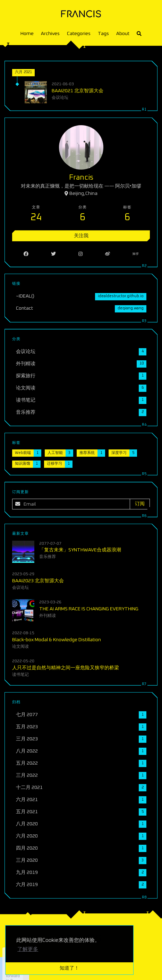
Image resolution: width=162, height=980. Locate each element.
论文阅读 (21, 646)
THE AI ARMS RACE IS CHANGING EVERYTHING (89, 609)
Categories (79, 34)
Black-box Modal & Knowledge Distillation (57, 639)
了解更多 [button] (28, 949)
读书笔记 (21, 674)
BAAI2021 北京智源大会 (78, 91)
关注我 (81, 236)
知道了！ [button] (69, 968)
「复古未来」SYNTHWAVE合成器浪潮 (80, 550)
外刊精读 (48, 615)
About (123, 34)
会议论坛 (60, 98)
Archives (50, 34)
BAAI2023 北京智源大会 (38, 581)
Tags (103, 34)
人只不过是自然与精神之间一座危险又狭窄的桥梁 (66, 667)
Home (27, 34)
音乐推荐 (48, 557)
